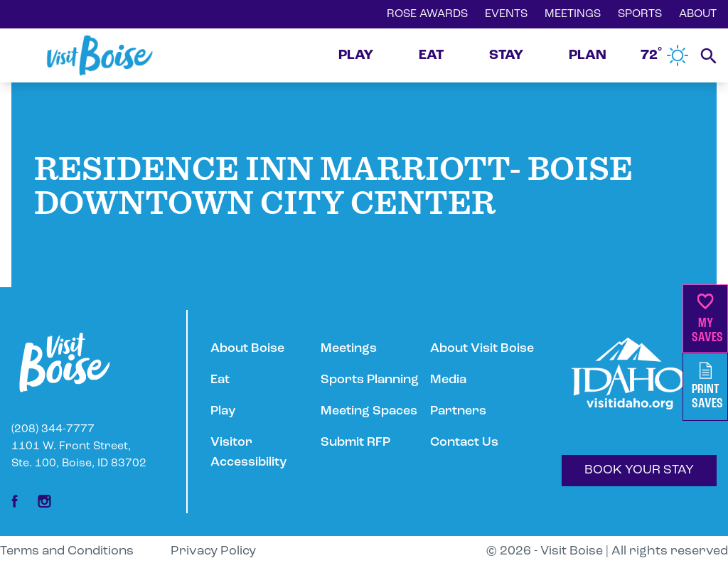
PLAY (356, 55)
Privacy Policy (213, 551)
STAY (506, 55)
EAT (431, 55)
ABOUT (698, 14)
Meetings (349, 349)
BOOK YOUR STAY (639, 470)
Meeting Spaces (369, 411)
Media (448, 380)
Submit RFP (355, 443)
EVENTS (506, 14)
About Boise (247, 349)
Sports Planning (370, 380)
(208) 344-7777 (53, 429)
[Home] (100, 55)
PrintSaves (707, 386)
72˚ (665, 55)
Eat (220, 380)
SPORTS (640, 14)
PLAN (588, 55)
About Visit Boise (482, 349)
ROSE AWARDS (427, 14)
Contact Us (464, 443)
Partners (458, 411)
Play (223, 411)
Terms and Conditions (67, 551)
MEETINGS (573, 14)
